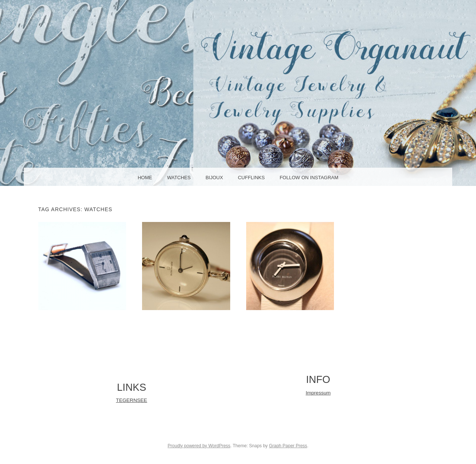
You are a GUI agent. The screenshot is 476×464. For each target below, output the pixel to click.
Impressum (318, 393)
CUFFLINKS (251, 178)
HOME (145, 178)
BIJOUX (214, 178)
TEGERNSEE (132, 400)
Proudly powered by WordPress (199, 446)
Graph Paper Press (288, 446)
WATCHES (179, 178)
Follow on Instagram (309, 178)
